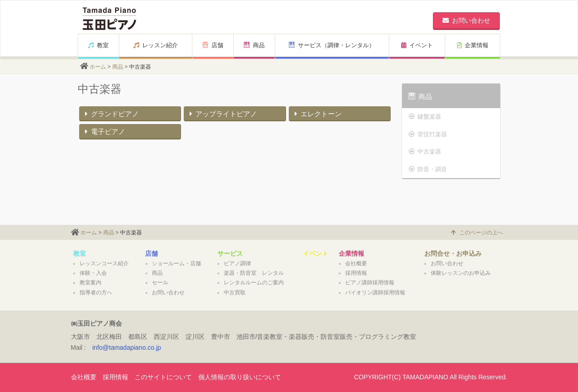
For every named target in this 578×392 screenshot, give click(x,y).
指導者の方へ (96, 293)
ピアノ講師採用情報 (370, 283)
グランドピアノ (111, 114)
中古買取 (235, 293)
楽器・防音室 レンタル (254, 273)
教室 (98, 45)
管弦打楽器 (428, 134)
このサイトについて (163, 377)
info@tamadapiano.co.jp (127, 347)
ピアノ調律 (237, 263)
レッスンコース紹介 (104, 263)
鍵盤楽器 (425, 117)
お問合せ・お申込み (453, 253)
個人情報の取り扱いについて (240, 377)
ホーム (98, 67)
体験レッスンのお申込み (461, 273)
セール (160, 283)
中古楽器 (425, 151)
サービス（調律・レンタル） (332, 45)
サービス (230, 253)
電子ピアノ (104, 131)
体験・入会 (93, 273)
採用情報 (356, 273)
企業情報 (473, 45)
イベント (417, 45)
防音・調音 (428, 169)
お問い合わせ (168, 293)
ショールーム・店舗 (176, 263)
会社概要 (356, 263)
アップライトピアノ (222, 114)
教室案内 (90, 283)
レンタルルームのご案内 (254, 283)
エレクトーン (317, 114)
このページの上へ (477, 233)
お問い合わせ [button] (466, 20)
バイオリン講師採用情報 (375, 293)
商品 (254, 45)
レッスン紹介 (156, 45)
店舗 (213, 45)
